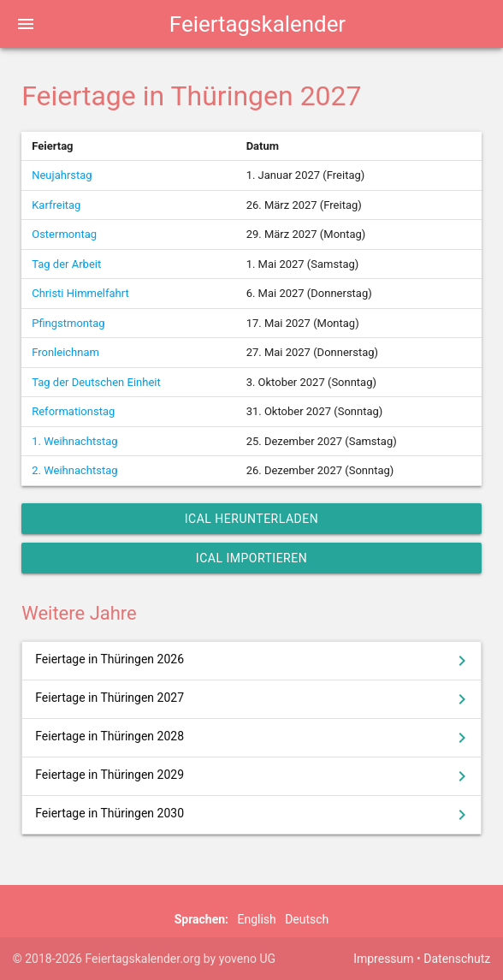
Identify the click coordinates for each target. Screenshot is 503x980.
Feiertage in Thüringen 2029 (254, 776)
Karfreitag (56, 205)
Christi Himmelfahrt (80, 293)
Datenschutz (457, 959)
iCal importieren (251, 558)
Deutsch (307, 919)
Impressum (383, 959)
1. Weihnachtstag (74, 441)
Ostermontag (64, 234)
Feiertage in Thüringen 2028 (254, 738)
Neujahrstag (62, 175)
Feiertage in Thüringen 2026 (254, 661)
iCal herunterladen (251, 519)
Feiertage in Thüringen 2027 (254, 699)
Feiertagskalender (257, 24)
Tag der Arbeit (66, 264)
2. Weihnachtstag (74, 470)
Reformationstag (73, 411)
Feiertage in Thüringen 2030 (254, 815)
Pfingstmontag (68, 323)
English (256, 919)
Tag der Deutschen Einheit (96, 382)
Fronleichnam (65, 352)
